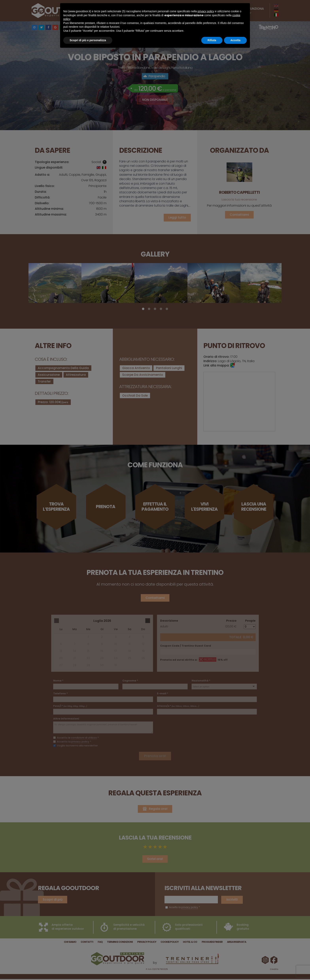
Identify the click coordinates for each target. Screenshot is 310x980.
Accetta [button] (235, 40)
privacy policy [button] (206, 11)
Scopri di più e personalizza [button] (88, 40)
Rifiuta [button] (212, 40)
